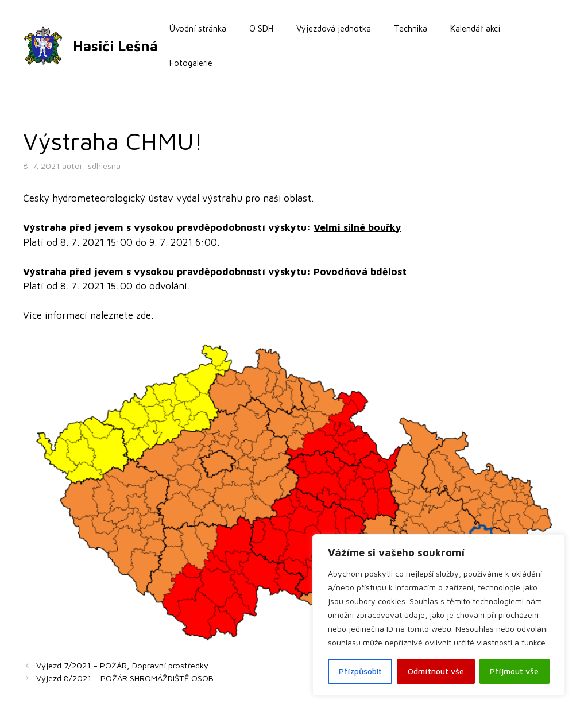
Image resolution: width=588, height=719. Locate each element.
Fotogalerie (191, 63)
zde (144, 315)
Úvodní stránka (198, 28)
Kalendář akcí (475, 28)
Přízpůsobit (360, 671)
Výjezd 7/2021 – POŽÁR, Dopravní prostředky (122, 665)
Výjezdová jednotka (334, 28)
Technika (411, 28)
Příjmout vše (514, 671)
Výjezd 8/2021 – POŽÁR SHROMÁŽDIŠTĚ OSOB (125, 678)
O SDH (261, 28)
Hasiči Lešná (115, 46)
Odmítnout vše (436, 671)
